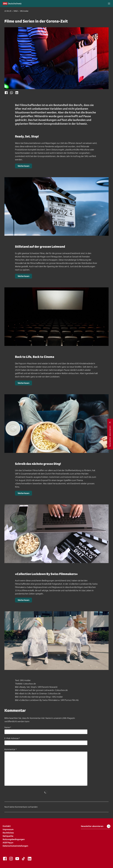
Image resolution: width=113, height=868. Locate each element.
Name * (8, 727)
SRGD (16, 11)
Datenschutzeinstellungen (15, 846)
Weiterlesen (24, 166)
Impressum (8, 829)
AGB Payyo (8, 842)
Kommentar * (10, 749)
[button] (109, 4)
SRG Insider (24, 11)
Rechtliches (8, 833)
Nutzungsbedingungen (14, 839)
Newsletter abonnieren (96, 826)
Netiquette (8, 836)
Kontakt (7, 826)
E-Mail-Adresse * (12, 738)
